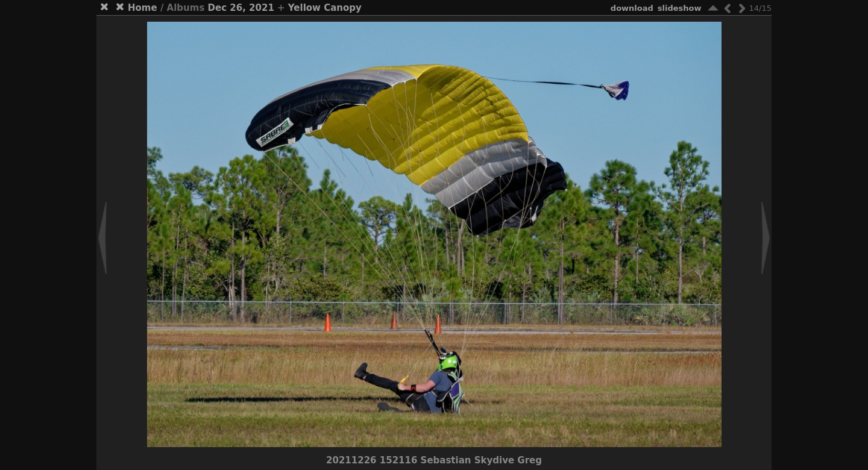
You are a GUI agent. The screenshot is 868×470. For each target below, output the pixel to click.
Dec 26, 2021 (241, 8)
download (632, 8)
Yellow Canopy (325, 8)
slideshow (680, 8)
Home (143, 8)
